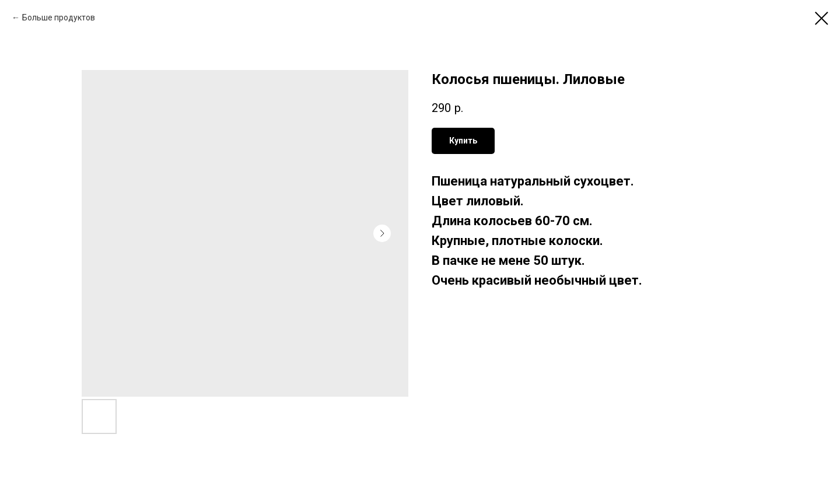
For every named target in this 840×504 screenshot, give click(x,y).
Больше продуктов (59, 17)
